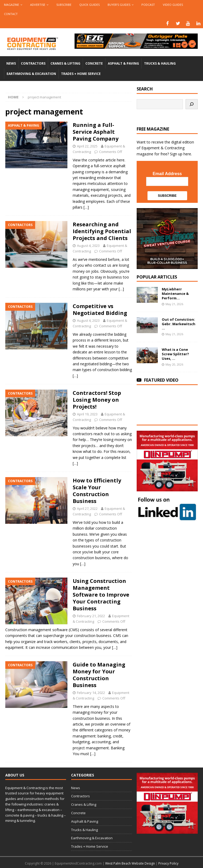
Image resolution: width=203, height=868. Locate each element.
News (11, 63)
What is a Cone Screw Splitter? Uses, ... (175, 353)
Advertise (38, 5)
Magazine (11, 5)
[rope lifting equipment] (167, 488)
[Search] (192, 104)
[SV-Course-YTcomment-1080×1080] (167, 265)
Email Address (167, 173)
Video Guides (173, 5)
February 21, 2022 (91, 615)
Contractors (33, 63)
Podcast (148, 5)
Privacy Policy (168, 863)
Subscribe (64, 5)
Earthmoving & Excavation (31, 73)
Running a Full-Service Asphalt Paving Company (96, 131)
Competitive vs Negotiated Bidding (100, 309)
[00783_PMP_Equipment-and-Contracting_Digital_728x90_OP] (136, 45)
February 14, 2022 (91, 692)
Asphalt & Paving (123, 63)
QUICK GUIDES (89, 5)
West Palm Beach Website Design (130, 863)
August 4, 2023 (88, 245)
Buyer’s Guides (119, 5)
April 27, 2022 (87, 508)
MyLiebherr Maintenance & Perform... (175, 293)
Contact (11, 14)
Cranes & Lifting (65, 63)
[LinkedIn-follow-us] (167, 518)
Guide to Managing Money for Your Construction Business (99, 674)
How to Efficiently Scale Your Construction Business (97, 490)
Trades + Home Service (81, 73)
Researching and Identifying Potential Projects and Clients (102, 231)
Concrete (94, 63)
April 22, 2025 (87, 146)
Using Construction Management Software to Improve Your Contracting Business (101, 594)
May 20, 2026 (174, 364)
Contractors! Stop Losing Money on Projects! (97, 399)
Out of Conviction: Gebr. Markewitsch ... (179, 323)
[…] (86, 207)
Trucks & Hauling (160, 63)
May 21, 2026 (174, 303)
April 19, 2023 (87, 414)
